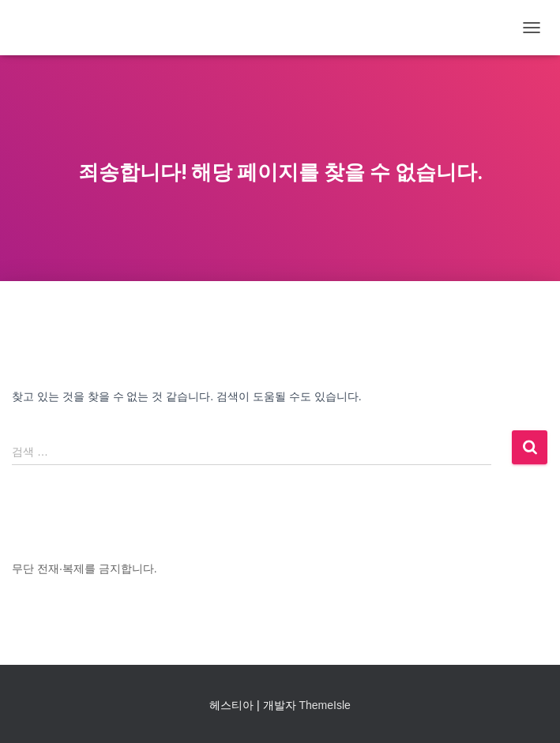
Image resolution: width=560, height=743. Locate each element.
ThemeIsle (324, 705)
